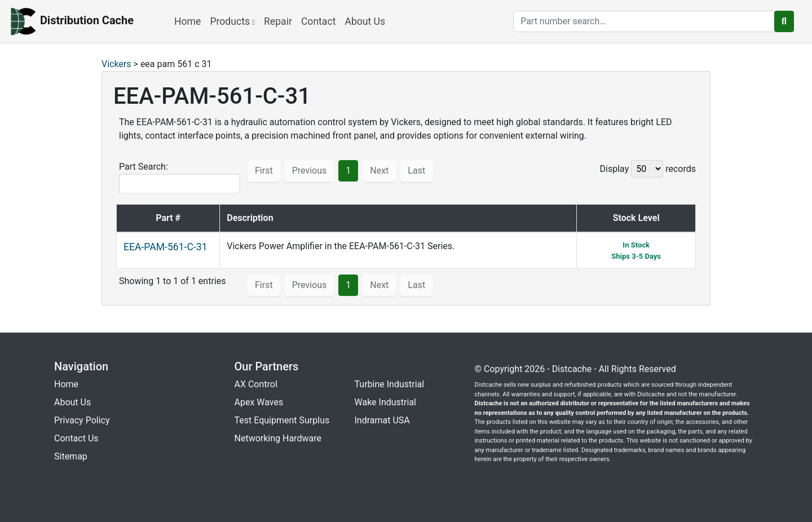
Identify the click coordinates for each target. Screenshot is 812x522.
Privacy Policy (82, 420)
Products (232, 21)
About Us (365, 21)
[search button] (784, 21)
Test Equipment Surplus (282, 420)
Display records (648, 169)
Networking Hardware (278, 438)
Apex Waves (259, 402)
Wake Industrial (385, 402)
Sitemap (71, 456)
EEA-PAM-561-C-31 (166, 247)
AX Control (256, 384)
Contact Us (76, 438)
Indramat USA (382, 420)
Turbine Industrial (390, 384)
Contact (319, 21)
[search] (644, 21)
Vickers (116, 64)
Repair (278, 21)
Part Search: (180, 178)
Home (187, 21)
